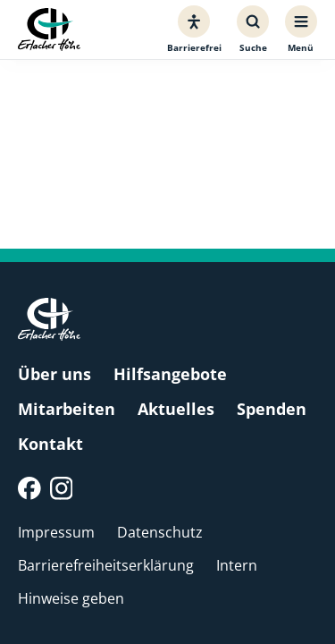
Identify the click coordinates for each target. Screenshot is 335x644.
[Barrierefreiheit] (194, 30)
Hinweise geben (71, 598)
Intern (237, 565)
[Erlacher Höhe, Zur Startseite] (49, 30)
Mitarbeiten (67, 409)
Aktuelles (176, 409)
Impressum (56, 532)
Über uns (54, 374)
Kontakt (50, 444)
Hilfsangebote (170, 374)
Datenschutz (160, 532)
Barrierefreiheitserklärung (106, 565)
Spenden (272, 409)
